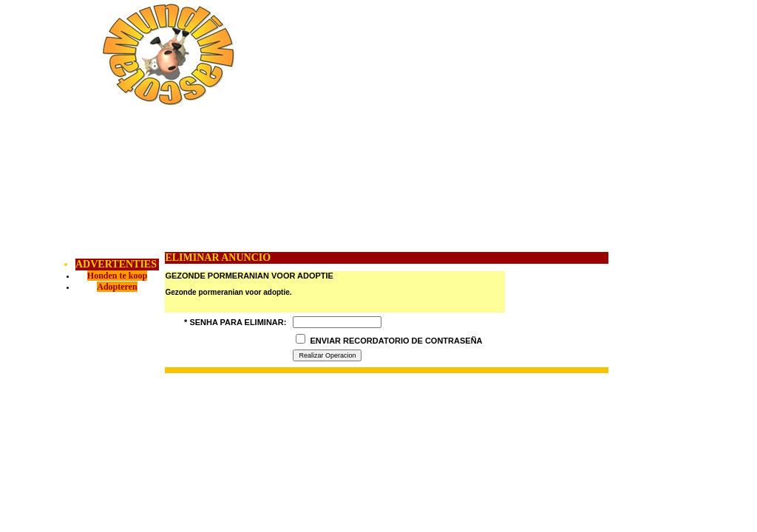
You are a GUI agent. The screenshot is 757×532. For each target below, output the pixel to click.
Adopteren (117, 287)
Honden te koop (117, 276)
